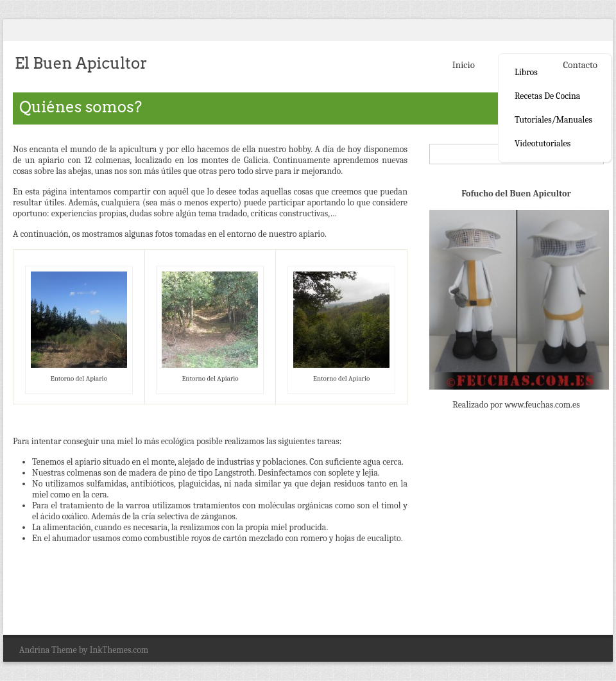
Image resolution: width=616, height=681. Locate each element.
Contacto (580, 65)
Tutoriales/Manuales (553, 120)
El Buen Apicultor (81, 63)
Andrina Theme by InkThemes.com (84, 650)
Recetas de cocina (547, 96)
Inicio (464, 65)
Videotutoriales (543, 143)
